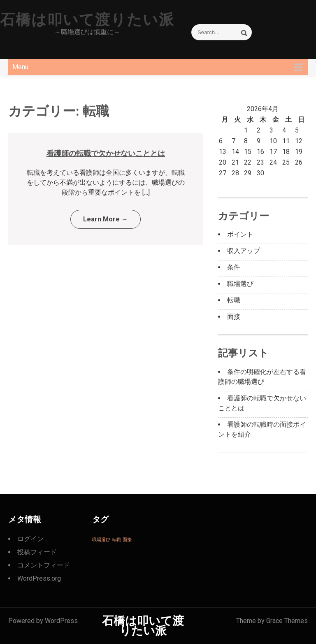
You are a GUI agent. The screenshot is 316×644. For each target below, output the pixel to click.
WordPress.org (39, 578)
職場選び (240, 284)
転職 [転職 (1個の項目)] (116, 540)
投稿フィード (37, 552)
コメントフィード (44, 565)
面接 (234, 317)
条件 (234, 267)
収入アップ (244, 251)
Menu (20, 67)
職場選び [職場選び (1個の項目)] (101, 540)
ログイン (30, 539)
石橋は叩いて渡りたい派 (87, 20)
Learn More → (106, 219)
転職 (234, 300)
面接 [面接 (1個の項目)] (127, 540)
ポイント (240, 234)
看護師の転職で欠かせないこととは (106, 153)
